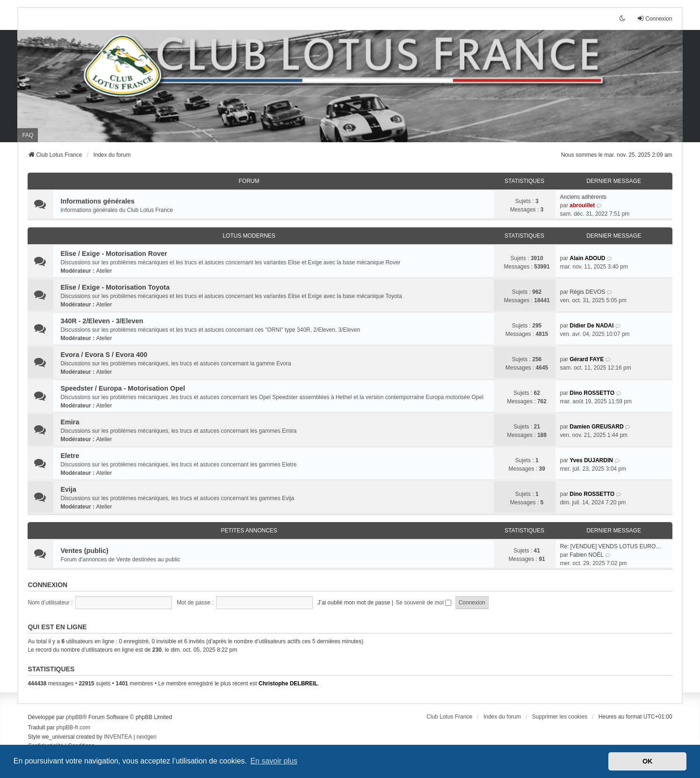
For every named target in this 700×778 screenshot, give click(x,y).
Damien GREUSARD (596, 427)
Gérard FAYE (587, 359)
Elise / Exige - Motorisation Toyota (115, 287)
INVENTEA (118, 737)
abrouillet (582, 205)
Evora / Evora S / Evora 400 (104, 355)
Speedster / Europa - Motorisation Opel (123, 388)
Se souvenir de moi (423, 603)
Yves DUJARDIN (591, 460)
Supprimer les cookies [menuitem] (560, 717)
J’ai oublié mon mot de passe (354, 603)
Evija (68, 489)
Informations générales (97, 201)
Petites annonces (249, 531)
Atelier (104, 271)
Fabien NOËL (587, 555)
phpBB (74, 717)
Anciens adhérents (583, 197)
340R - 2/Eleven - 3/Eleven (102, 321)
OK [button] (648, 761)
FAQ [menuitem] (28, 135)
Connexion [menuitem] (654, 18)
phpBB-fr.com (73, 727)
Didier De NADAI (592, 326)
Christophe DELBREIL (288, 683)
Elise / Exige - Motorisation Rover (114, 254)
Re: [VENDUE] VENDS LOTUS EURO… (611, 546)
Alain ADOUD (587, 258)
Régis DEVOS (587, 292)
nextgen (147, 737)
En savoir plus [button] (274, 761)
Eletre (70, 456)
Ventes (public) (84, 551)
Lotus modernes (249, 236)
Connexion (47, 585)
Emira (70, 422)
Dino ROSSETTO (592, 393)
